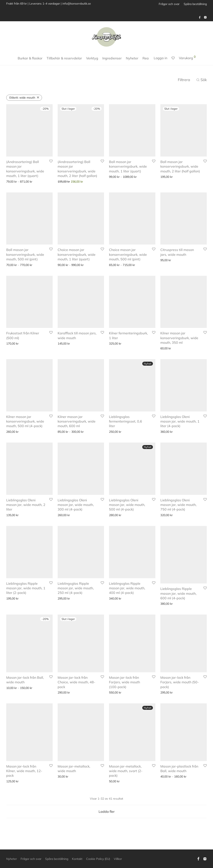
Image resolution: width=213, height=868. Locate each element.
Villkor (118, 859)
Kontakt (77, 859)
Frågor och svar (169, 4)
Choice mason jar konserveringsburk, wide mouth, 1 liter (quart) (77, 254)
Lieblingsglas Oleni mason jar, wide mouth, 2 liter (26, 505)
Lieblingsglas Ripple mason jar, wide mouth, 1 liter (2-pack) (26, 599)
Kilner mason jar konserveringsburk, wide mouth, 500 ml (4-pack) (25, 421)
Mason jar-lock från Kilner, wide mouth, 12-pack (24, 776)
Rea (146, 58)
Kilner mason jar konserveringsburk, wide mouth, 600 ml (77, 421)
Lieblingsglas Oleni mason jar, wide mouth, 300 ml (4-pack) (76, 505)
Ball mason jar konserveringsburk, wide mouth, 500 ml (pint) (25, 254)
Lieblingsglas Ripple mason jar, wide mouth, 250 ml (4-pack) (76, 599)
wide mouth (22, 98)
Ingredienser (112, 58)
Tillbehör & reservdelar (64, 58)
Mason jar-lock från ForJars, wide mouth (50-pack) (180, 688)
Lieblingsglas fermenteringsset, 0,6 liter (126, 421)
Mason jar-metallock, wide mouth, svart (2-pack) (126, 776)
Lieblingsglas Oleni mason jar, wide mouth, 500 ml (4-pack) (127, 510)
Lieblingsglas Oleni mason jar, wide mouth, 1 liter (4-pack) (180, 421)
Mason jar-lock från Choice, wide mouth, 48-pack (76, 688)
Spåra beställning (195, 4)
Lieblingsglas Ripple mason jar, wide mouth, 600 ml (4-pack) (178, 599)
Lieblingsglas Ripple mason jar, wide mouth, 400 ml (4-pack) (127, 599)
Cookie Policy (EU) (98, 859)
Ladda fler (107, 817)
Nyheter (132, 58)
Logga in (160, 58)
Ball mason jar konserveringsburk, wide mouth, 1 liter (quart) (128, 166)
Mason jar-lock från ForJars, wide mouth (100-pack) (124, 688)
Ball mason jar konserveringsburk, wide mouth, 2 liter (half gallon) (180, 166)
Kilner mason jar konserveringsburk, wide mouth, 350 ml (179, 338)
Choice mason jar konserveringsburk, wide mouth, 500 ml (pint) (128, 254)
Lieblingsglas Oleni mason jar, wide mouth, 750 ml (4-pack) (178, 510)
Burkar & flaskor (30, 58)
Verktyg (92, 58)
